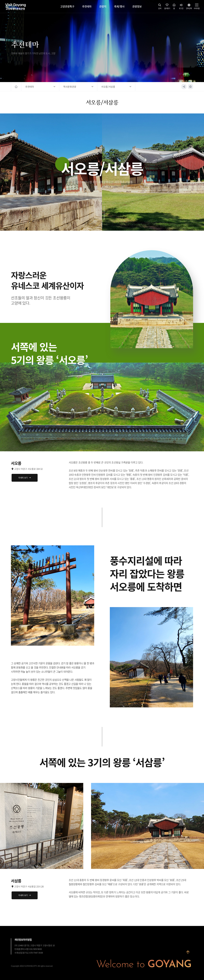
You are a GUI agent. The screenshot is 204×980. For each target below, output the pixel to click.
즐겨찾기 (167, 7)
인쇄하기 (190, 87)
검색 (160, 7)
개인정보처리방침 (23, 940)
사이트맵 (197, 7)
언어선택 (189, 7)
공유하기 (184, 87)
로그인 (181, 7)
